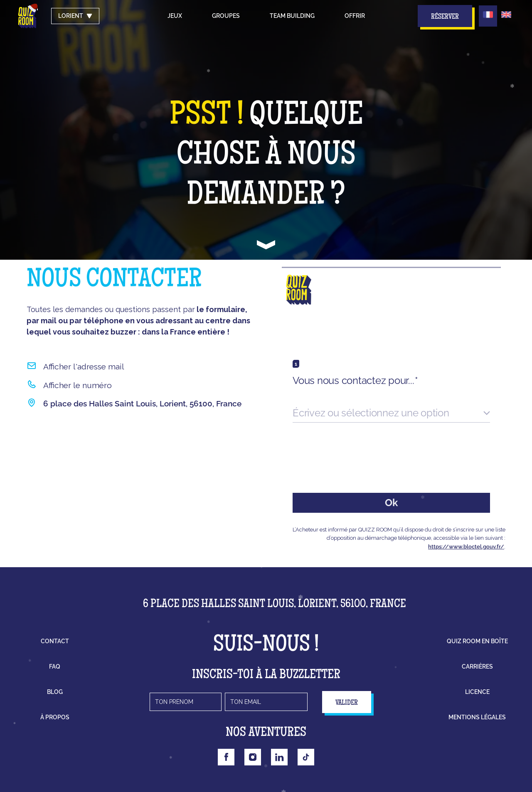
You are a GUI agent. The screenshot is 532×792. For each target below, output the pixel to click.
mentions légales (477, 717)
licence (477, 692)
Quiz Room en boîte (477, 641)
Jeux (175, 16)
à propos (55, 717)
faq (55, 667)
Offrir (355, 16)
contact (55, 641)
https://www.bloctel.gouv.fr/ (466, 547)
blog (55, 692)
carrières (477, 667)
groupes (226, 16)
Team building (292, 16)
